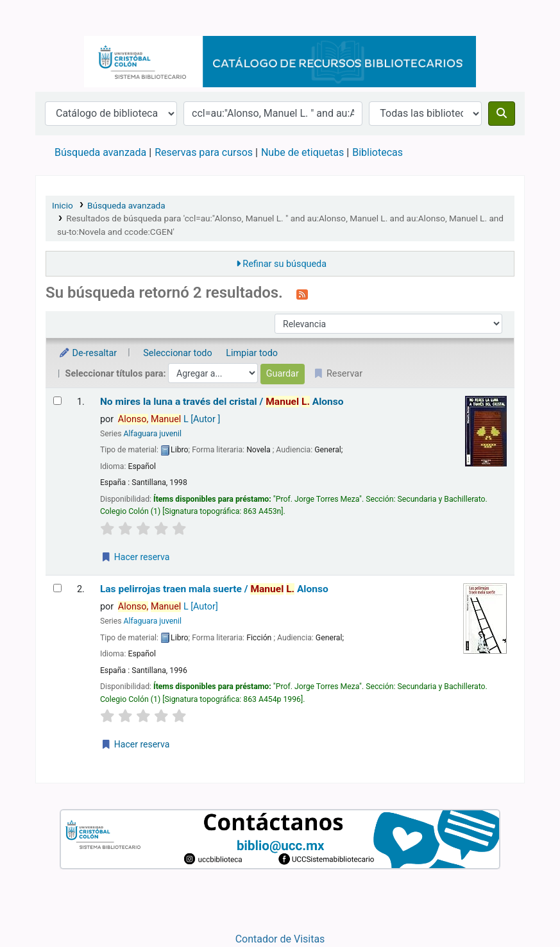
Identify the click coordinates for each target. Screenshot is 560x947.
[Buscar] (502, 114)
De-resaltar (88, 353)
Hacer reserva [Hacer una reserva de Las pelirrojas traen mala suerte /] (135, 744)
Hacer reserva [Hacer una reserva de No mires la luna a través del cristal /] (135, 557)
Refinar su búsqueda (284, 264)
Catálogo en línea (68, 18)
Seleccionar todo (177, 353)
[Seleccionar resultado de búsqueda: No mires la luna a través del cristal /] (57, 401)
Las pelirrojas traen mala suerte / (214, 589)
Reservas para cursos (204, 152)
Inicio (63, 205)
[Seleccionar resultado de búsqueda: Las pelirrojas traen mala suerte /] (57, 588)
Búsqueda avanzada (100, 152)
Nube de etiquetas (302, 152)
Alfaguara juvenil (153, 434)
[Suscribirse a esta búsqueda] (302, 294)
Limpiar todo (252, 353)
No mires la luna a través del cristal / (222, 402)
